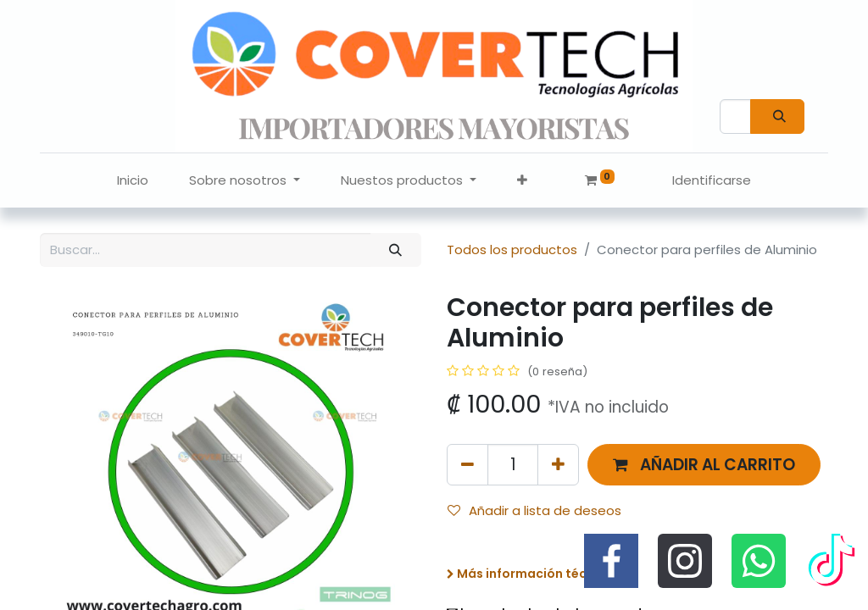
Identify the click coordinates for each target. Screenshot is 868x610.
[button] (522, 181)
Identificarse (712, 180)
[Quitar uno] (467, 465)
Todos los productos (512, 250)
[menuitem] (133, 181)
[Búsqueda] (777, 116)
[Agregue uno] (558, 465)
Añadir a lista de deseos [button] (534, 510)
